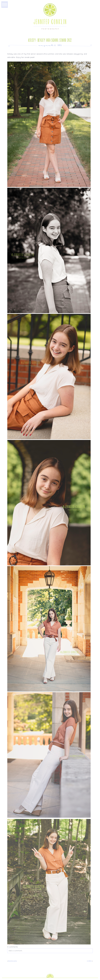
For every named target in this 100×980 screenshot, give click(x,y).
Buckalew (13, 961)
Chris (89, 961)
